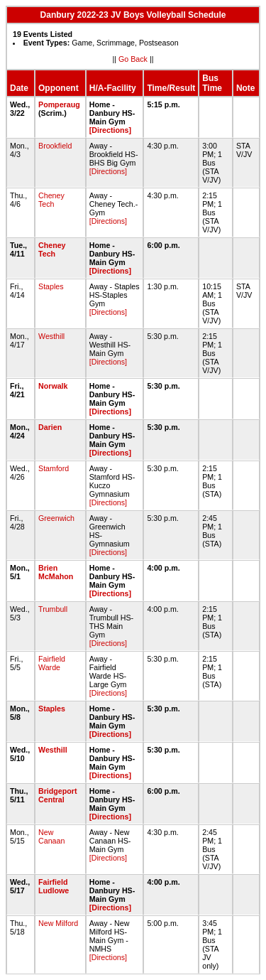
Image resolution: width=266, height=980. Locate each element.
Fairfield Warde (52, 663)
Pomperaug (59, 104)
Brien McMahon (56, 572)
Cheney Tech (51, 200)
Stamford (54, 468)
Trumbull (53, 609)
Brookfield (55, 146)
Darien (50, 427)
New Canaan (51, 836)
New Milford (58, 923)
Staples (51, 286)
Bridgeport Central (57, 795)
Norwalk (53, 386)
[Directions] (110, 130)
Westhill (51, 336)
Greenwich (56, 518)
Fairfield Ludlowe (54, 886)
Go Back (133, 59)
